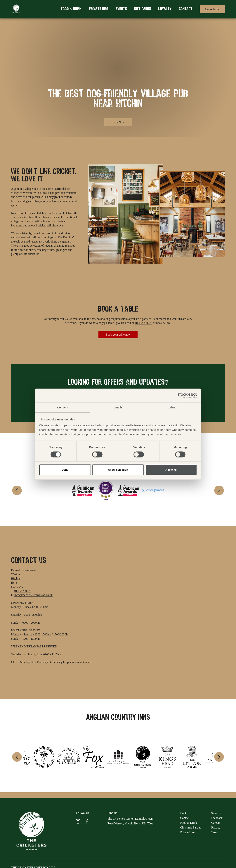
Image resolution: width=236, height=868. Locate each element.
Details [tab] (118, 407)
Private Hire (98, 9)
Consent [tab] (63, 407)
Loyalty (165, 9)
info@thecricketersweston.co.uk (33, 595)
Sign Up (216, 813)
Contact (185, 9)
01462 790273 (144, 323)
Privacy (216, 827)
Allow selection (118, 470)
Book (183, 813)
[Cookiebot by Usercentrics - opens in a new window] (181, 395)
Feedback (217, 818)
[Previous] (17, 490)
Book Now (212, 9)
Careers (216, 823)
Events (121, 9)
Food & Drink (71, 9)
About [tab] (173, 407)
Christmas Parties (190, 827)
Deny (65, 470)
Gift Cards (142, 9)
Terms (215, 832)
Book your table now (118, 335)
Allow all (171, 470)
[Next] (219, 490)
